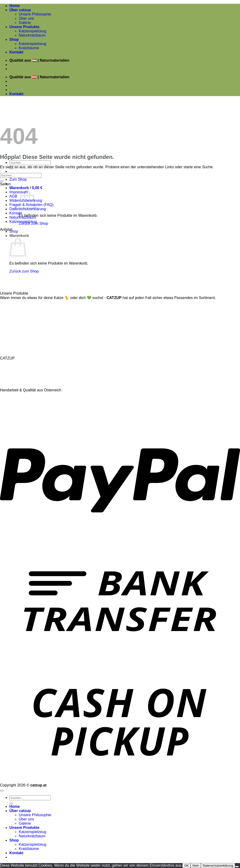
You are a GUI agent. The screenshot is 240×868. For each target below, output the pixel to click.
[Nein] (237, 867)
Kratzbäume (29, 48)
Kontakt (16, 52)
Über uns (26, 18)
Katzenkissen (12, 317)
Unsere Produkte (24, 27)
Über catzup (20, 10)
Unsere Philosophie (35, 14)
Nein (196, 866)
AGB (13, 196)
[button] (26, 188)
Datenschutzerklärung (28, 209)
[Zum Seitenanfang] (2, 791)
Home (15, 6)
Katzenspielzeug (32, 31)
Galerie (25, 23)
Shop (14, 39)
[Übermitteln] (2, 181)
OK (186, 866)
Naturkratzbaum (32, 35)
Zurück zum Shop (24, 271)
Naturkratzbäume (15, 307)
